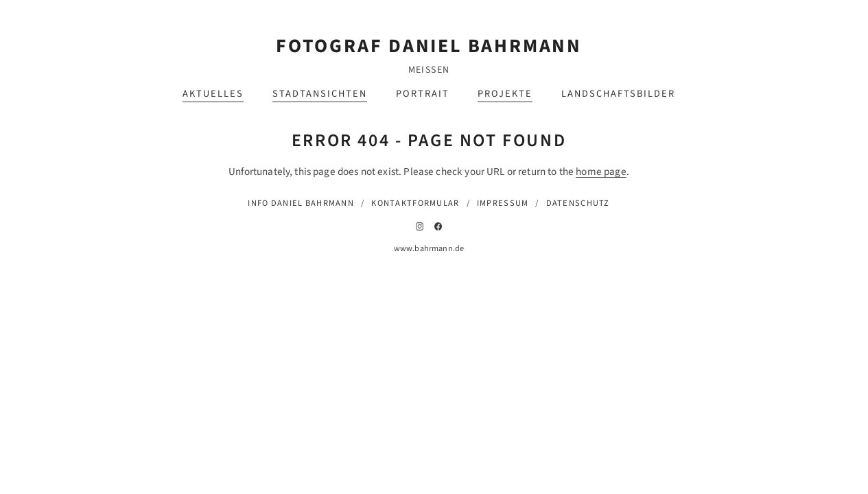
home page (601, 172)
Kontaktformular (415, 203)
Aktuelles (213, 94)
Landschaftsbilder (618, 94)
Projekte (505, 94)
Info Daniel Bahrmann (301, 203)
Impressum (503, 203)
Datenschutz (578, 203)
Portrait (423, 94)
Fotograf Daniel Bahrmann (429, 46)
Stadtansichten (320, 94)
